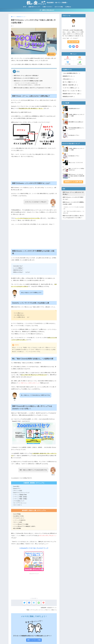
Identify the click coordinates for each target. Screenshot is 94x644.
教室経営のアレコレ (52, 608)
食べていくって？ (68, 58)
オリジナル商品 (59, 7)
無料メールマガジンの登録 (34, 627)
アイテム (33, 610)
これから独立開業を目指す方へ (72, 74)
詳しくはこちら (73, 42)
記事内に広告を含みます (47, 10)
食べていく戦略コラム (52, 610)
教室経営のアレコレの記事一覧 (73, 182)
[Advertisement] (34, 169)
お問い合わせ (80, 63)
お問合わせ (68, 7)
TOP (25, 7)
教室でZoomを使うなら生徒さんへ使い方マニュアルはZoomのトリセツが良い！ (33, 88)
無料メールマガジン (47, 7)
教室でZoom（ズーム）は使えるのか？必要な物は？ (26, 76)
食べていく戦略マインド (70, 82)
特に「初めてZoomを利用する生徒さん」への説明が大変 (28, 85)
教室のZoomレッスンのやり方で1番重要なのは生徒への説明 (28, 81)
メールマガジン (80, 58)
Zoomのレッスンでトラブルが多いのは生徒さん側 (26, 83)
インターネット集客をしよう (71, 88)
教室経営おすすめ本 (69, 97)
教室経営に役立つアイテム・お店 (72, 94)
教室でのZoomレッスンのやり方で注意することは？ (26, 78)
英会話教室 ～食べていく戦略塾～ (47, 3)
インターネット (41, 610)
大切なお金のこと (68, 79)
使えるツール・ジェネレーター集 (72, 91)
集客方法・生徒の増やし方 (70, 85)
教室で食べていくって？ (34, 7)
